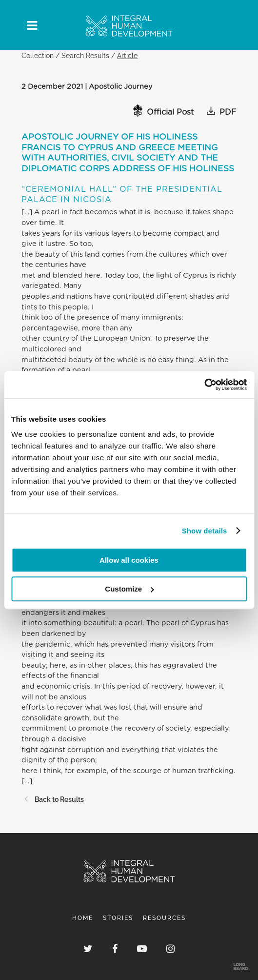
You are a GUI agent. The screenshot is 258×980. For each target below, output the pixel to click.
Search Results (85, 55)
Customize (129, 589)
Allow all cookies (129, 560)
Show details (205, 531)
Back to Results (53, 799)
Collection (38, 55)
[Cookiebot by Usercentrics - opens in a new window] (204, 385)
